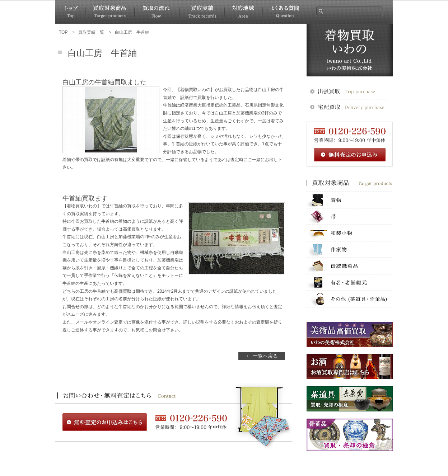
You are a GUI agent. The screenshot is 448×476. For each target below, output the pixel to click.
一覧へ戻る (265, 356)
